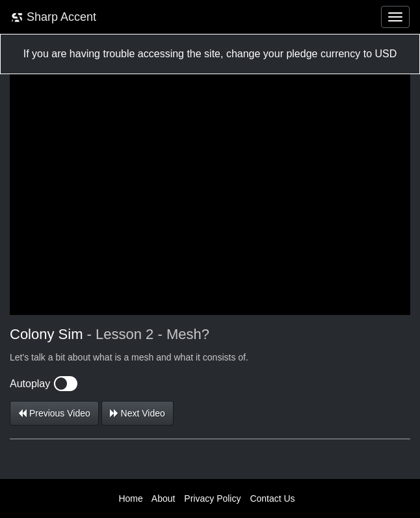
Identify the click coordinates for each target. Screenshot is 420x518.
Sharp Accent (53, 17)
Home (130, 498)
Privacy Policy (212, 498)
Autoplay (44, 384)
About (164, 498)
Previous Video (54, 413)
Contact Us (272, 498)
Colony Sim (46, 334)
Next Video (138, 413)
